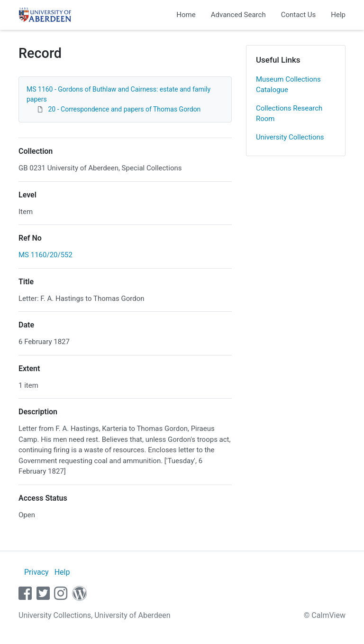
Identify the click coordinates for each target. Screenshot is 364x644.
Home (186, 15)
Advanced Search (238, 15)
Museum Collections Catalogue (288, 85)
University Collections (290, 137)
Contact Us (299, 15)
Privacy (36, 572)
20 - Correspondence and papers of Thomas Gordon (124, 109)
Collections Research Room (289, 114)
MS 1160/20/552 (45, 255)
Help (338, 15)
